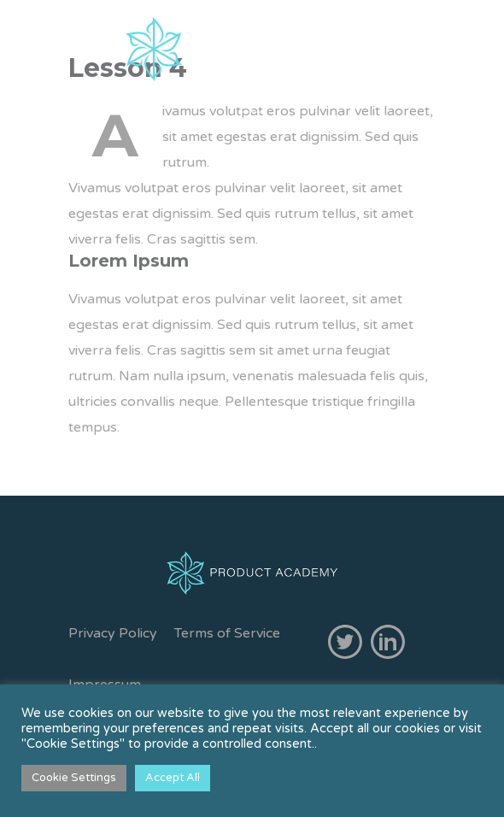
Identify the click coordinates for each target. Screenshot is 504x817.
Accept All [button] (173, 778)
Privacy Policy (113, 633)
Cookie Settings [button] (74, 778)
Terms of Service (227, 633)
